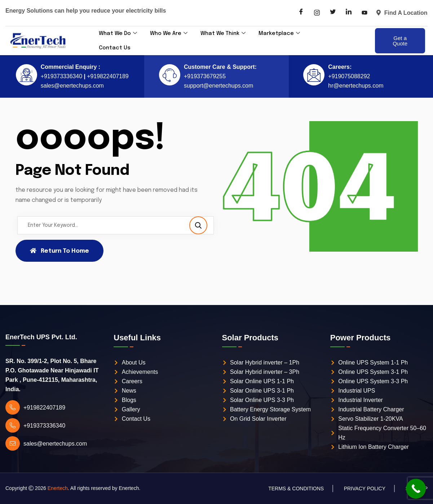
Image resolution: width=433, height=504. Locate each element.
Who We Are (170, 34)
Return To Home (59, 251)
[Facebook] (301, 13)
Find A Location (402, 13)
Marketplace (281, 34)
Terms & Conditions (296, 488)
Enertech (58, 488)
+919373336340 (61, 76)
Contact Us (115, 48)
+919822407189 (107, 76)
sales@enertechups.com (72, 86)
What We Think (224, 34)
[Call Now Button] (416, 489)
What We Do (118, 34)
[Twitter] (333, 13)
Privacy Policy (365, 488)
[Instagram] (317, 13)
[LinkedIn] (349, 13)
